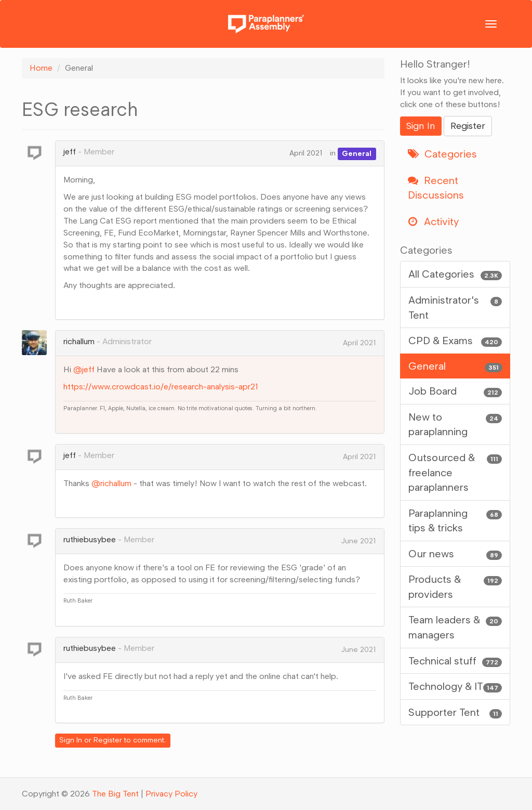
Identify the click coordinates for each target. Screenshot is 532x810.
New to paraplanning (455, 424)
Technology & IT (455, 687)
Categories (442, 154)
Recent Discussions (436, 188)
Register (108, 740)
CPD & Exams (455, 341)
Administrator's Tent (455, 307)
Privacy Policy (171, 794)
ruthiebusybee (90, 539)
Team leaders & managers (455, 627)
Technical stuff (455, 661)
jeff (70, 152)
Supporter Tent (455, 713)
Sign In (71, 740)
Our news (455, 554)
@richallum (111, 483)
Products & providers (455, 586)
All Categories (455, 274)
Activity (433, 221)
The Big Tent (115, 794)
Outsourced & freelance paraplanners (455, 472)
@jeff (84, 369)
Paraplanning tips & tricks (455, 520)
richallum (79, 341)
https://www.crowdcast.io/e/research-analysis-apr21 (161, 387)
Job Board (455, 391)
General (357, 153)
